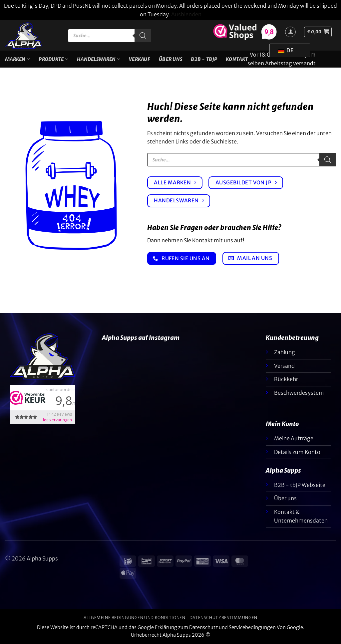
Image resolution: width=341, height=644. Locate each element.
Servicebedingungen (252, 627)
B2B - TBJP (204, 59)
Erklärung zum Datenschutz (186, 627)
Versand (284, 366)
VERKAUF (140, 59)
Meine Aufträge (294, 438)
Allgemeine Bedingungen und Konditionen (134, 618)
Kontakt (237, 59)
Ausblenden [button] (186, 14)
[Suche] (143, 36)
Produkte (53, 59)
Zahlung (285, 352)
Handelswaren (99, 59)
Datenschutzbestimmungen (223, 618)
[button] (318, 32)
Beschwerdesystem (299, 393)
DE (286, 50)
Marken (17, 59)
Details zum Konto (297, 452)
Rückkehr (286, 379)
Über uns (170, 59)
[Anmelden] (290, 32)
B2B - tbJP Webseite (300, 485)
